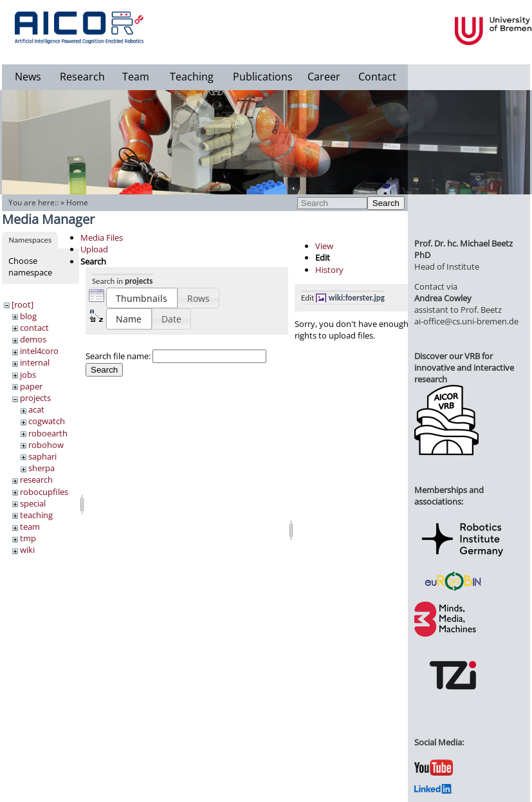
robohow (46, 445)
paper (31, 386)
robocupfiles (44, 492)
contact (34, 328)
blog (28, 316)
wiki (27, 550)
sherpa (41, 468)
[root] (23, 304)
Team (136, 77)
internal (35, 362)
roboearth (48, 433)
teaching (36, 515)
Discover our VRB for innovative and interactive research (464, 368)
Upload (94, 249)
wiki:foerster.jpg (357, 298)
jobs (28, 375)
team (30, 527)
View (324, 246)
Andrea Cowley (443, 298)
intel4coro (39, 351)
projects (35, 398)
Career (324, 77)
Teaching (192, 77)
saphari (42, 456)
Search (386, 203)
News (28, 77)
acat (36, 409)
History (329, 270)
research (36, 480)
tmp (28, 538)
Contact (377, 77)
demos (33, 339)
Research (82, 77)
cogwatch (47, 421)
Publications (263, 77)
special (33, 503)
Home (77, 202)
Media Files (102, 238)
